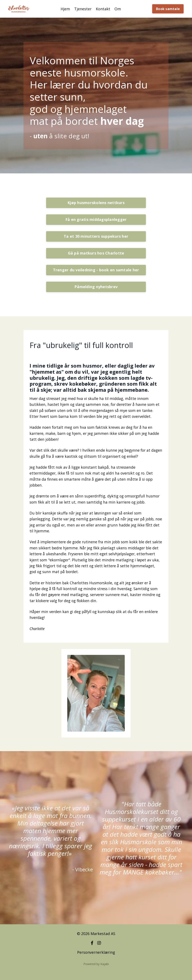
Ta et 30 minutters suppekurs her (96, 236)
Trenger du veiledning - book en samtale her (96, 270)
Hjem (65, 9)
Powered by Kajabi (96, 973)
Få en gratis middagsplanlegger (96, 219)
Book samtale (168, 9)
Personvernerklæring (96, 962)
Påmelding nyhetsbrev (96, 287)
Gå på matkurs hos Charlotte (96, 253)
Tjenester (83, 9)
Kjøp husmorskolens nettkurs (96, 203)
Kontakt (103, 9)
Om (118, 9)
